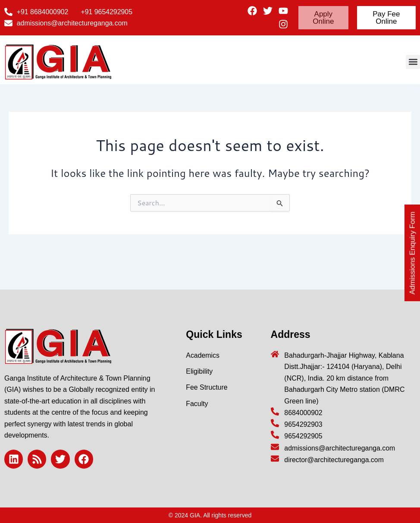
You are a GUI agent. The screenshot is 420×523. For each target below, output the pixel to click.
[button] (413, 62)
